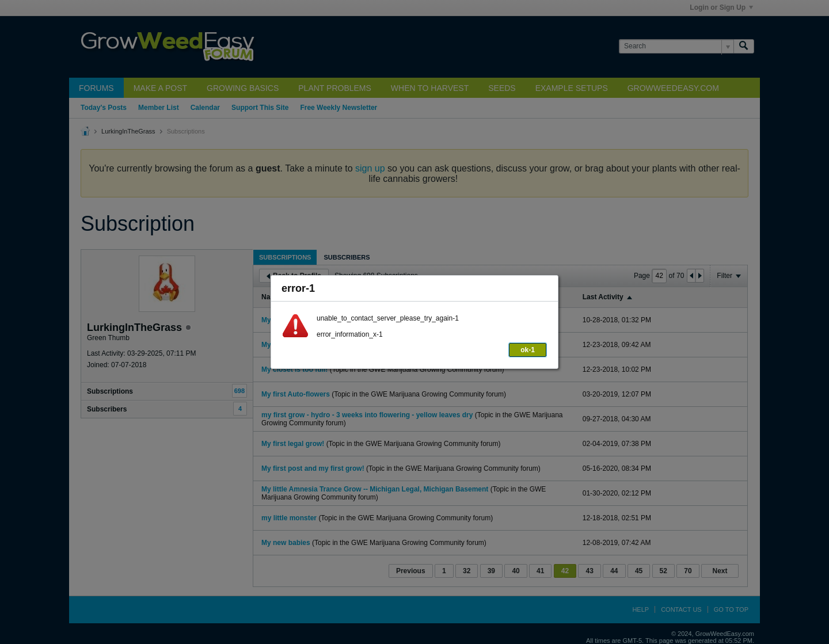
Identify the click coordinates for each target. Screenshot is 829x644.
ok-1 (528, 350)
